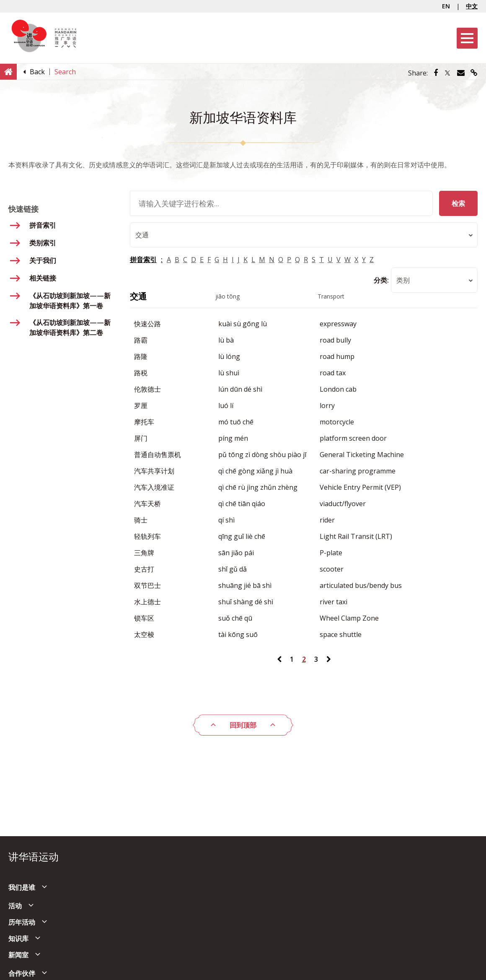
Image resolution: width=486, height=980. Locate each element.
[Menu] (467, 38)
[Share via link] (474, 73)
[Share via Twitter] (447, 73)
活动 (15, 906)
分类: (381, 280)
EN (446, 6)
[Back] (37, 72)
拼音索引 (143, 260)
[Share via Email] (461, 73)
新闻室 (18, 955)
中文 (472, 6)
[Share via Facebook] (436, 73)
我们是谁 (22, 887)
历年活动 (22, 922)
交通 (138, 296)
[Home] (8, 71)
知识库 (18, 938)
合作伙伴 (22, 973)
